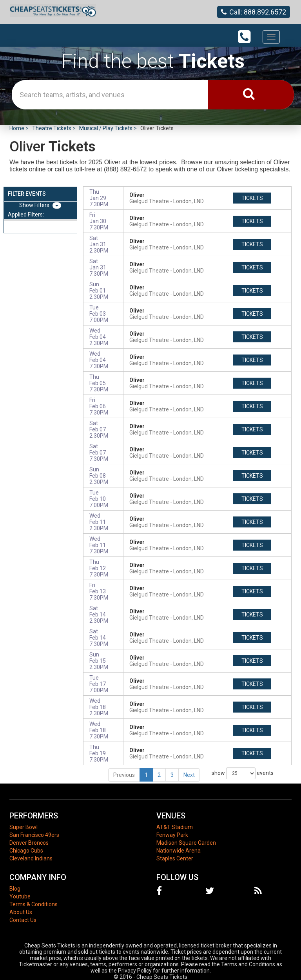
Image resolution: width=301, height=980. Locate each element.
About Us (21, 912)
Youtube (20, 896)
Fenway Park (172, 835)
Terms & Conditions (34, 904)
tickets (252, 198)
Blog (15, 889)
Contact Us (23, 920)
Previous (124, 775)
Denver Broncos (29, 843)
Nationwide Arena (179, 851)
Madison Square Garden (186, 843)
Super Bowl (24, 827)
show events (243, 773)
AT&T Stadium (175, 827)
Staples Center (175, 858)
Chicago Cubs (26, 851)
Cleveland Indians (31, 858)
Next (189, 775)
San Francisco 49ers (34, 835)
